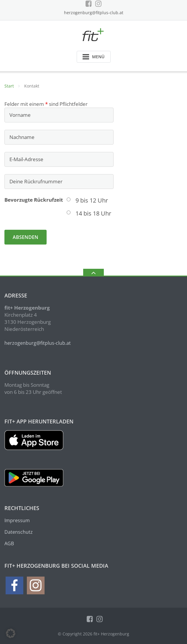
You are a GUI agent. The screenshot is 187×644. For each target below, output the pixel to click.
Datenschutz (19, 532)
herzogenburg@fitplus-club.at (94, 13)
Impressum (17, 520)
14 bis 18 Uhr (93, 213)
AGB (9, 543)
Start (9, 86)
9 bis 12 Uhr (92, 200)
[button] (11, 633)
